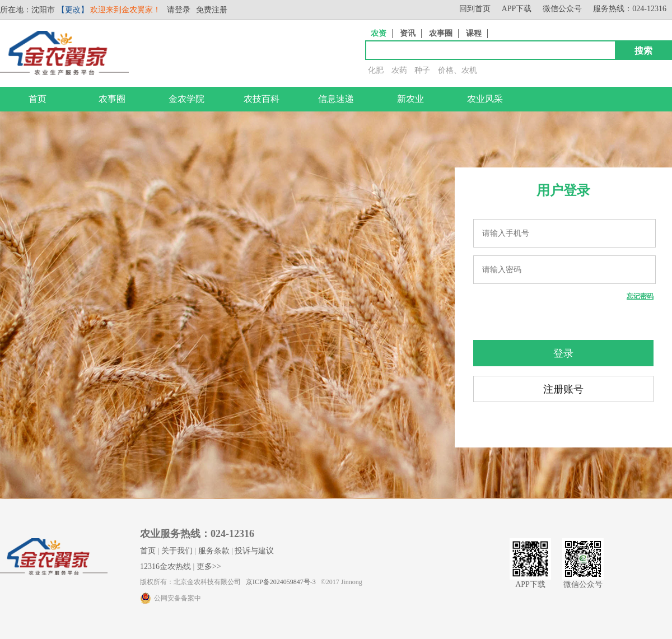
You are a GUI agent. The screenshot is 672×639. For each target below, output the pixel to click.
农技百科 (262, 99)
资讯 (408, 33)
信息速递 (336, 99)
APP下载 (517, 9)
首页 (38, 99)
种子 (422, 70)
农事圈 (441, 33)
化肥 (376, 70)
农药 (399, 70)
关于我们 (177, 551)
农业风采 (485, 99)
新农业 (410, 99)
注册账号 (563, 389)
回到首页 (475, 9)
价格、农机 (458, 70)
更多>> (209, 566)
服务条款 (214, 551)
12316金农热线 (165, 566)
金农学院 (186, 99)
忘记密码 (640, 296)
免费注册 (212, 10)
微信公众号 (562, 9)
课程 (474, 33)
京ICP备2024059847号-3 (281, 582)
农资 (379, 33)
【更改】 (73, 10)
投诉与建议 (254, 551)
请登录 (179, 10)
